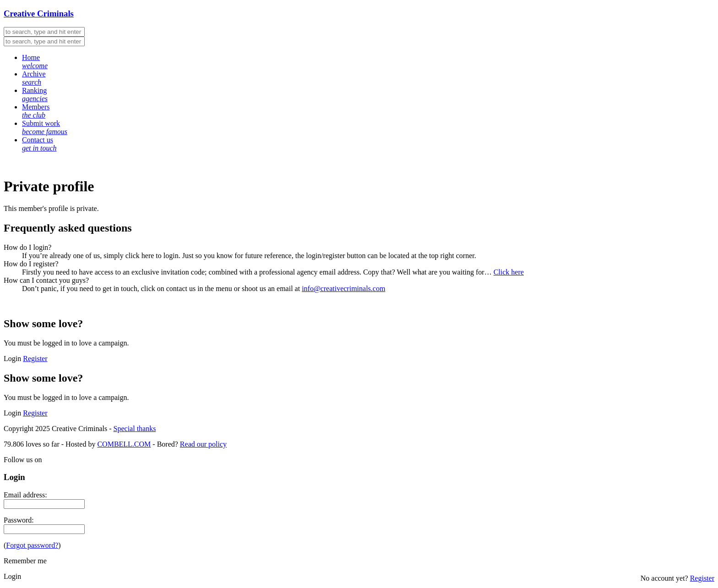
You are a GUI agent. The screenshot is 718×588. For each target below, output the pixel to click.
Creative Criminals (39, 13)
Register (35, 359)
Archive (34, 78)
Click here (509, 272)
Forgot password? (32, 545)
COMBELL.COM (124, 444)
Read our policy (203, 444)
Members (36, 111)
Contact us (39, 144)
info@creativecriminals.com (343, 289)
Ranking (35, 94)
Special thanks (135, 429)
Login (12, 359)
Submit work (45, 127)
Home (35, 62)
